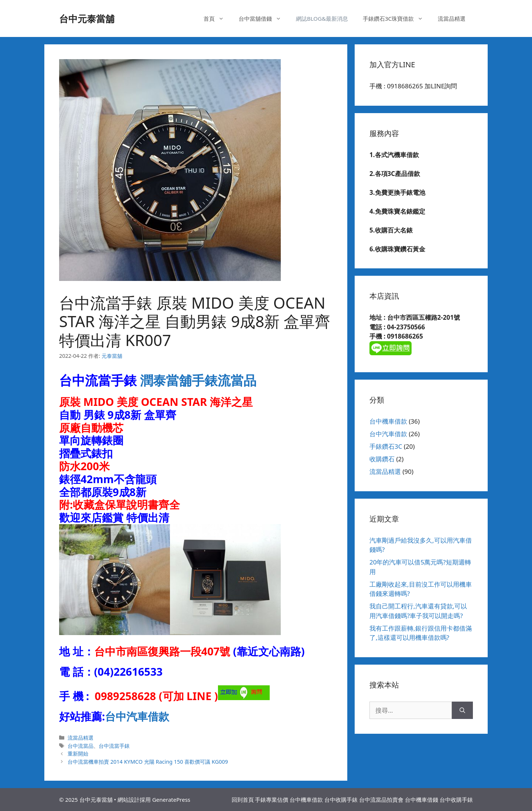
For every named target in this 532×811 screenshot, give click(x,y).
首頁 (217, 18)
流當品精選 (452, 18)
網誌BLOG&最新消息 (322, 18)
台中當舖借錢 (264, 18)
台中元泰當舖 (87, 18)
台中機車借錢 (422, 800)
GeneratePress (171, 800)
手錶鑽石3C (386, 446)
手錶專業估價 (272, 800)
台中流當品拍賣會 (381, 800)
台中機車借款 (388, 421)
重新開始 (78, 754)
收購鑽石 (382, 459)
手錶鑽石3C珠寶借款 (397, 18)
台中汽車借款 (137, 716)
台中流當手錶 (114, 746)
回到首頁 (243, 800)
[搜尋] (462, 710)
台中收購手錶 (341, 800)
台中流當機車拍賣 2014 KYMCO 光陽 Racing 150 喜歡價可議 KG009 (148, 762)
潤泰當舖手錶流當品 (198, 380)
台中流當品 (81, 746)
